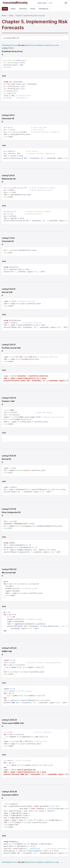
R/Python (14, 45)
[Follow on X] (63, 864)
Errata (33, 9)
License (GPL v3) (12, 38)
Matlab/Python (31, 45)
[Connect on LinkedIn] (67, 864)
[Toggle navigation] (66, 3)
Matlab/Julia (42, 45)
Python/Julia (53, 45)
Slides (13, 9)
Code (5, 9)
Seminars (23, 9)
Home (4, 16)
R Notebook (44, 9)
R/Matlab (6, 45)
